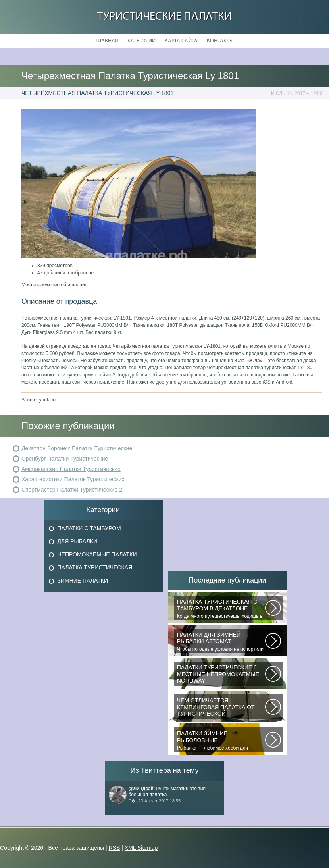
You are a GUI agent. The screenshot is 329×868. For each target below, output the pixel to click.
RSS (114, 848)
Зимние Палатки (83, 581)
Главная (107, 41)
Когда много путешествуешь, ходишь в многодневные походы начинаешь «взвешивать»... (221, 609)
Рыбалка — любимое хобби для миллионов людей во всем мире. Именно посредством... (221, 741)
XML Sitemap (141, 848)
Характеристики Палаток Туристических (73, 479)
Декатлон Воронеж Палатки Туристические (77, 448)
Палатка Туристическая (95, 567)
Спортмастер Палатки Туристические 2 (72, 490)
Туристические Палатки (164, 17)
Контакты (220, 41)
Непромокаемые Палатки (97, 554)
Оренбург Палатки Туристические (65, 459)
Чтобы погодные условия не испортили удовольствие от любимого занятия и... (221, 642)
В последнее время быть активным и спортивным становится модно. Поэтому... (221, 675)
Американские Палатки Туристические (71, 469)
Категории (141, 41)
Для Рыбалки (77, 541)
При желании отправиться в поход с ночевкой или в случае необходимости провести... (221, 708)
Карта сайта (181, 41)
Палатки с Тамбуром (89, 528)
